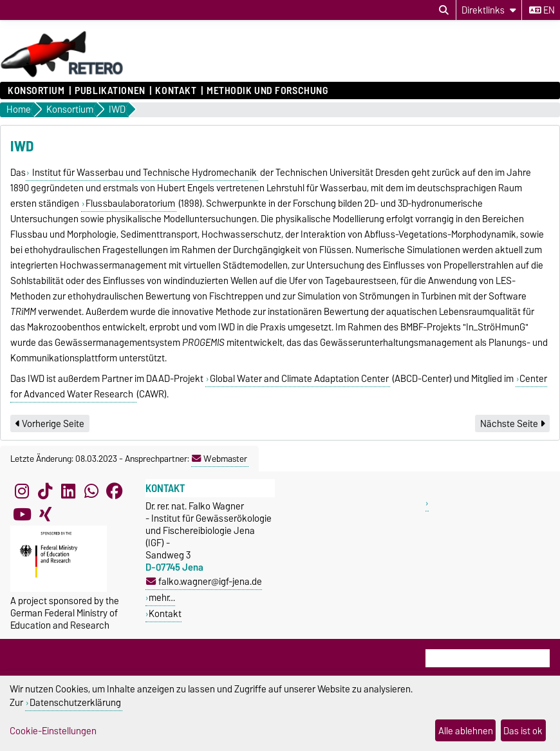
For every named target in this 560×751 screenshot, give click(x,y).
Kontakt (176, 91)
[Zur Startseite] (62, 75)
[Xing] (45, 514)
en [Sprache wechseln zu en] (542, 10)
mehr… (162, 597)
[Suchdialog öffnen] (444, 10)
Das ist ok (523, 731)
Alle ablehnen (466, 731)
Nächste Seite (512, 424)
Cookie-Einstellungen (53, 731)
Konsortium (36, 91)
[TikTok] (45, 491)
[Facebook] (115, 491)
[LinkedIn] (68, 491)
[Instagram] (22, 491)
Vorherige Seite (50, 424)
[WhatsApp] (91, 491)
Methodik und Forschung (267, 91)
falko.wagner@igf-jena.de (204, 581)
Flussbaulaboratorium (130, 204)
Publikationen (110, 91)
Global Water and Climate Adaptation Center (299, 379)
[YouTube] (22, 514)
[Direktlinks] (489, 10)
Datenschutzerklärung (75, 702)
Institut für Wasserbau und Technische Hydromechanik (144, 173)
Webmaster (219, 459)
